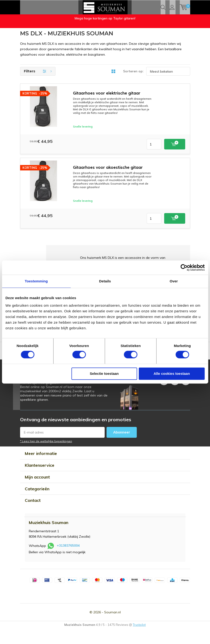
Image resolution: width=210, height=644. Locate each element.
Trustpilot (139, 640)
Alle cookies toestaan (172, 374)
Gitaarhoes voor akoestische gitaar (108, 183)
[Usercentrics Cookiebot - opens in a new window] (184, 268)
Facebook (164, 395)
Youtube (186, 395)
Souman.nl (112, 627)
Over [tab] (174, 281)
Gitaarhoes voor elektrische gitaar (107, 108)
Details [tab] (105, 281)
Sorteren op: (133, 87)
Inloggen (172, 21)
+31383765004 (68, 561)
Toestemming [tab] (36, 281)
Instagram (175, 395)
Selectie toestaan (104, 374)
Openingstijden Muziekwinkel (41, 36)
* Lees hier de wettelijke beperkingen (46, 456)
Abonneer (122, 448)
